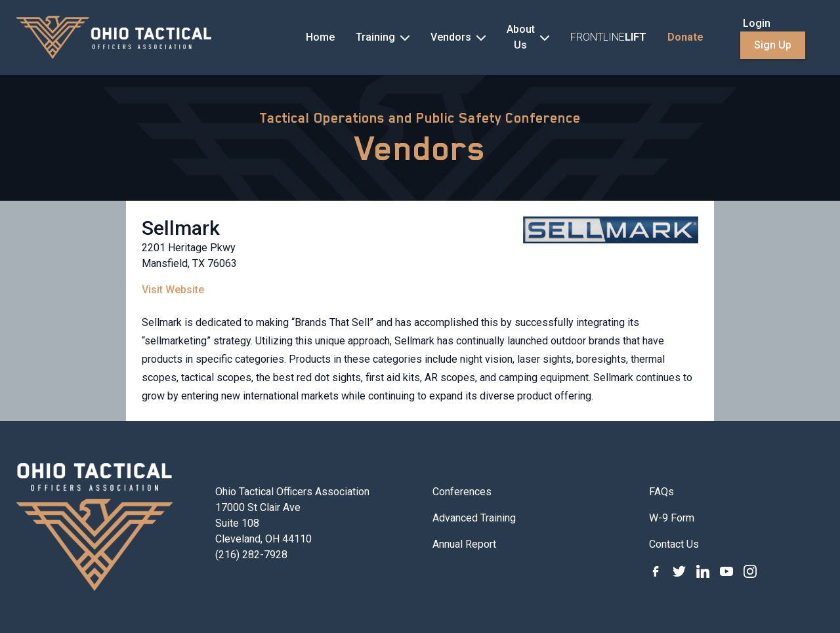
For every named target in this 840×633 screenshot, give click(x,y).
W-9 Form (672, 518)
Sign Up (773, 45)
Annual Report (464, 544)
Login (757, 23)
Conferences (462, 492)
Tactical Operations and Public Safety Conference (420, 118)
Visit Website (173, 290)
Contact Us (674, 544)
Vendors (420, 148)
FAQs (661, 492)
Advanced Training (474, 518)
